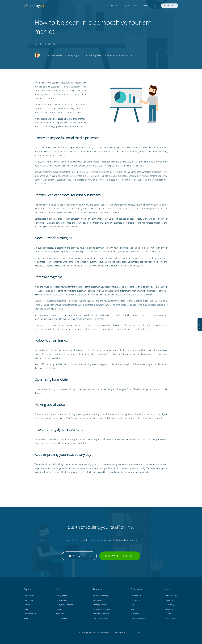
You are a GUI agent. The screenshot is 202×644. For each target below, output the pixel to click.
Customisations (137, 614)
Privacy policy (169, 600)
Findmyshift (66, 632)
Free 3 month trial (30, 614)
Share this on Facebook (40, 44)
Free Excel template (138, 618)
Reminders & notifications (102, 609)
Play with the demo (120, 556)
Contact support (62, 618)
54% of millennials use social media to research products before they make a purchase (107, 162)
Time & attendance (100, 600)
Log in (155, 6)
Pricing (124, 6)
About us (27, 618)
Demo (146, 6)
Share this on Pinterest (49, 44)
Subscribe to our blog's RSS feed (54, 44)
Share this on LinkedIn (45, 44)
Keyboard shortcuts (63, 609)
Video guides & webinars (65, 605)
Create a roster (170, 6)
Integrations (135, 600)
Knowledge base (62, 600)
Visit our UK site (170, 618)
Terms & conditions (171, 596)
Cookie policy (169, 605)
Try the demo (28, 600)
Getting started (61, 596)
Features (111, 6)
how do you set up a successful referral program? (60, 315)
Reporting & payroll (100, 605)
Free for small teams (100, 618)
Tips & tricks (60, 614)
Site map (168, 614)
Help (135, 6)
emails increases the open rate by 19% (52, 418)
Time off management (101, 614)
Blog (133, 605)
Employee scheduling (101, 596)
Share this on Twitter (36, 44)
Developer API (136, 596)
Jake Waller (58, 55)
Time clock (135, 609)
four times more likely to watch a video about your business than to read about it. (126, 418)
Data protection (170, 609)
